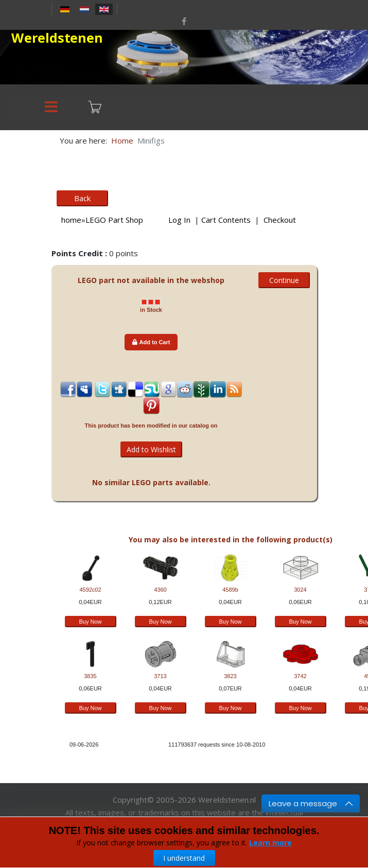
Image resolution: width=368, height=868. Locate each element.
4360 (160, 590)
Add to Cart (151, 342)
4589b (230, 590)
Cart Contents (226, 220)
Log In (179, 220)
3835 (90, 676)
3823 (230, 676)
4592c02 (90, 590)
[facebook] (184, 21)
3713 (160, 676)
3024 (300, 590)
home (71, 220)
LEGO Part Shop (114, 220)
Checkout (280, 220)
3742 (300, 676)
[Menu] (51, 107)
